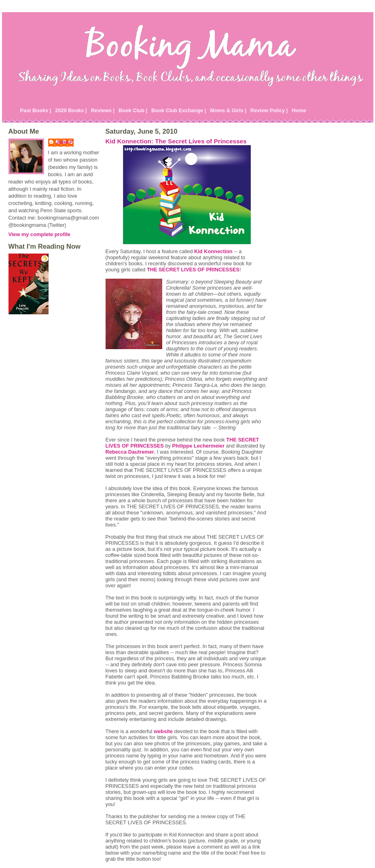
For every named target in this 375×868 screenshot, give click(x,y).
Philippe (198, 446)
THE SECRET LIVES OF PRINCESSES (193, 270)
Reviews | (103, 110)
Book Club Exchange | (179, 110)
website (163, 731)
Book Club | (133, 110)
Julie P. (65, 142)
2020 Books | (71, 110)
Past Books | (36, 110)
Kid (213, 251)
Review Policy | (269, 110)
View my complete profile (39, 234)
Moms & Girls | (228, 110)
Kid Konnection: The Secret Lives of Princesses (176, 141)
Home (299, 110)
